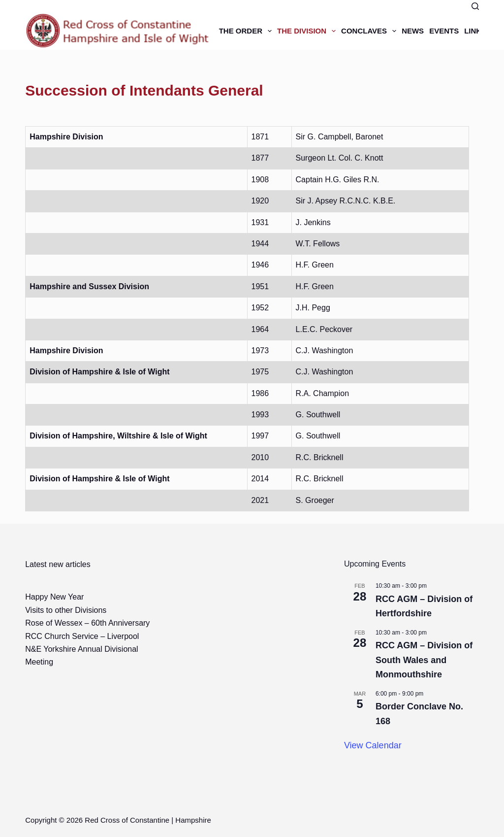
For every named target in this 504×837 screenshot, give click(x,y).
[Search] (475, 6)
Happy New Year (54, 597)
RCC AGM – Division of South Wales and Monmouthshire (424, 660)
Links (475, 31)
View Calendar (373, 745)
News (413, 31)
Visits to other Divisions (66, 610)
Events (444, 31)
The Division (308, 31)
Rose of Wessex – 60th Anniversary (87, 623)
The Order (247, 31)
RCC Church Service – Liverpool (82, 636)
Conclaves (370, 31)
